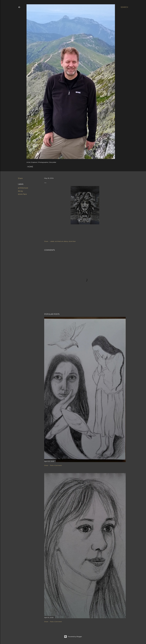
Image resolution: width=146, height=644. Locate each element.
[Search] (124, 7)
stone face (22, 194)
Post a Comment (56, 465)
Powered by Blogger (73, 637)
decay (20, 191)
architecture (23, 188)
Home (30, 167)
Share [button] (20, 178)
